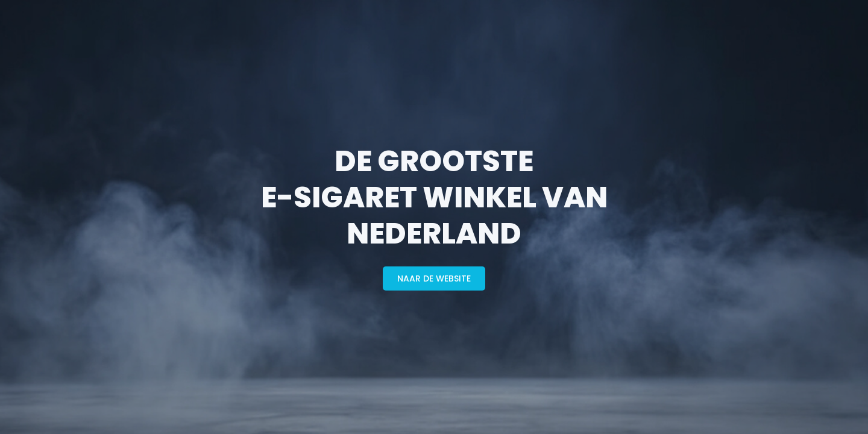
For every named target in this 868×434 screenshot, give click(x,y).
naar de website (434, 278)
